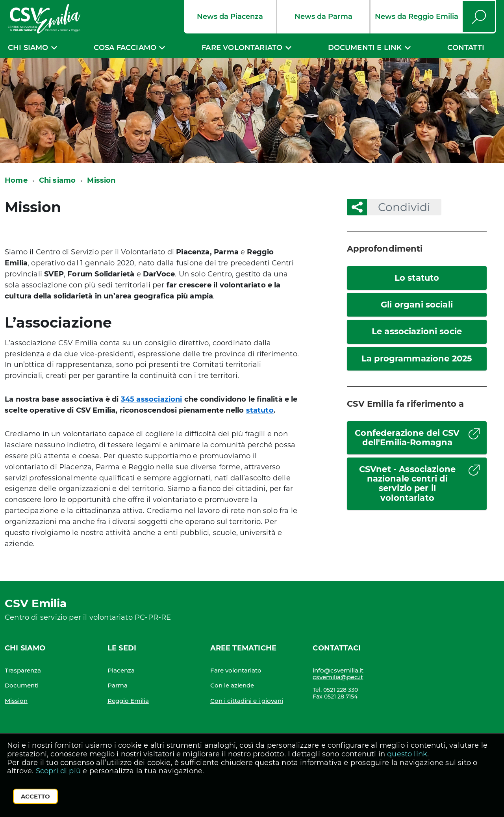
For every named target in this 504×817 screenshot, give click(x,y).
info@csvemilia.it (338, 670)
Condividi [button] (399, 207)
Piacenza (121, 670)
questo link (407, 754)
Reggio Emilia (128, 701)
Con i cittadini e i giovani (247, 701)
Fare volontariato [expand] (242, 48)
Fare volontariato (236, 670)
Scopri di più (58, 771)
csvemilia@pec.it (338, 677)
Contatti (466, 48)
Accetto (35, 796)
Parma (118, 685)
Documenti (22, 685)
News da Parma (323, 17)
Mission (16, 701)
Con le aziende (232, 685)
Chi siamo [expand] (28, 48)
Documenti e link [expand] (365, 48)
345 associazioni (152, 399)
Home (16, 180)
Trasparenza (23, 670)
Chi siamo (57, 180)
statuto (260, 410)
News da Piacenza (230, 17)
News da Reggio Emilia (417, 17)
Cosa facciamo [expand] (125, 48)
